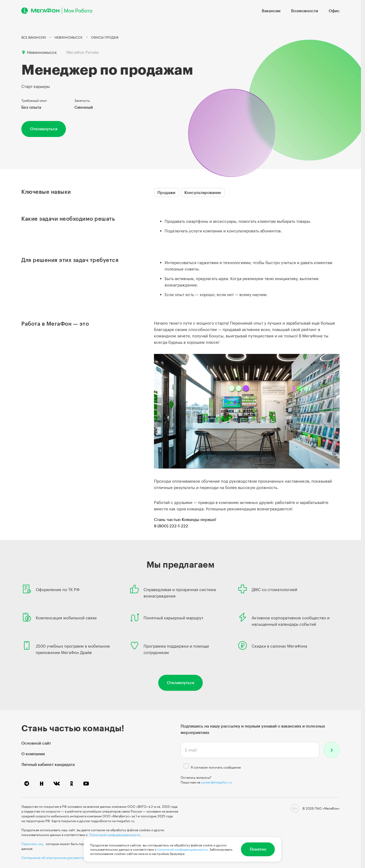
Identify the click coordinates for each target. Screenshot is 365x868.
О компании (33, 754)
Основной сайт (36, 743)
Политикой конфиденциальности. (115, 835)
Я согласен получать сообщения (216, 767)
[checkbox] (186, 766)
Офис (334, 11)
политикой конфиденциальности (182, 849)
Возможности (305, 11)
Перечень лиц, (33, 844)
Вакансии (271, 11)
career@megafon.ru (216, 782)
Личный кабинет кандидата (48, 764)
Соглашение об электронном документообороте (59, 858)
